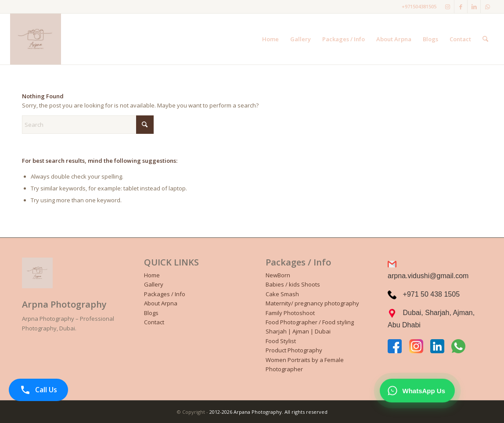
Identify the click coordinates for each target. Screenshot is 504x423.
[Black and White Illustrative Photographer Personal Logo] (36, 39)
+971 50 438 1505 (431, 294)
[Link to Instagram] (448, 7)
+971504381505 (419, 6)
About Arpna (161, 303)
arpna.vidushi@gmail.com (428, 276)
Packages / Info (165, 294)
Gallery (154, 284)
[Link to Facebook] (461, 7)
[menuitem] (270, 39)
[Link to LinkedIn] (474, 7)
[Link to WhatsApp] (487, 7)
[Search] (485, 39)
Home (152, 275)
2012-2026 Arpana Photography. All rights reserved (268, 412)
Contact (154, 322)
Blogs (151, 313)
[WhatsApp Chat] (418, 391)
